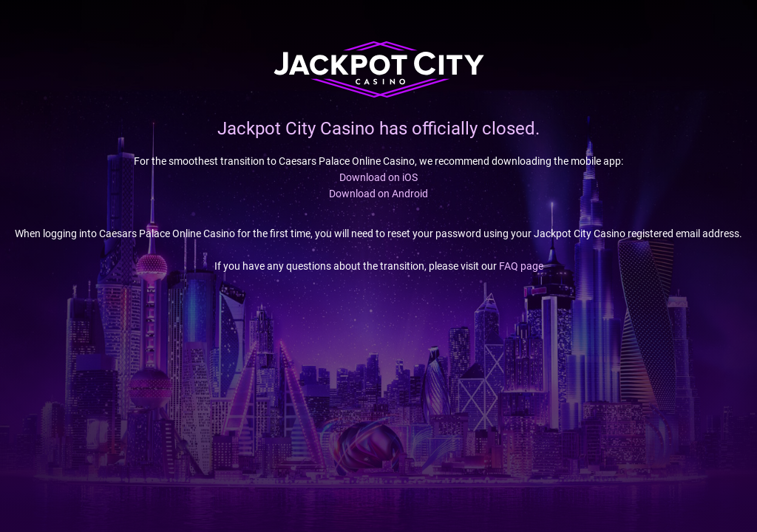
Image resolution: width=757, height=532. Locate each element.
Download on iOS (378, 177)
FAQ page (521, 266)
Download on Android (378, 194)
